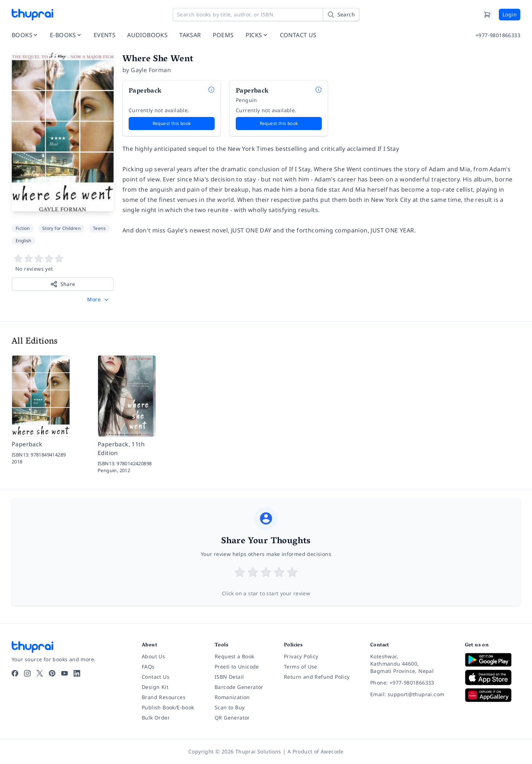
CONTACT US (298, 35)
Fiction (23, 228)
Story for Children (61, 228)
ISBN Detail (229, 677)
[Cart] (487, 15)
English (24, 241)
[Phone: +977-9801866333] (412, 683)
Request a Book (234, 656)
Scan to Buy (230, 707)
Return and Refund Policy (317, 677)
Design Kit (155, 687)
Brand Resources (164, 697)
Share (63, 284)
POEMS (223, 35)
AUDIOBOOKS (147, 35)
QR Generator (232, 718)
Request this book (172, 123)
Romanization (232, 697)
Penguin (247, 100)
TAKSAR (190, 35)
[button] (99, 299)
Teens (99, 228)
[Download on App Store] (493, 677)
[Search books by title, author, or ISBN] (266, 15)
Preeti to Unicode (237, 667)
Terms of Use (301, 667)
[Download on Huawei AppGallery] (493, 695)
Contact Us (156, 677)
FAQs (148, 667)
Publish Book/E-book (168, 707)
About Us (153, 656)
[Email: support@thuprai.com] (412, 694)
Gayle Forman (151, 70)
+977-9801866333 (498, 35)
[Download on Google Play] (493, 660)
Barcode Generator (239, 687)
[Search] (341, 15)
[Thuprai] (32, 15)
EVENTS (105, 35)
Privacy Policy (301, 656)
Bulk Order (156, 718)
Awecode (332, 751)
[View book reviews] (63, 263)
